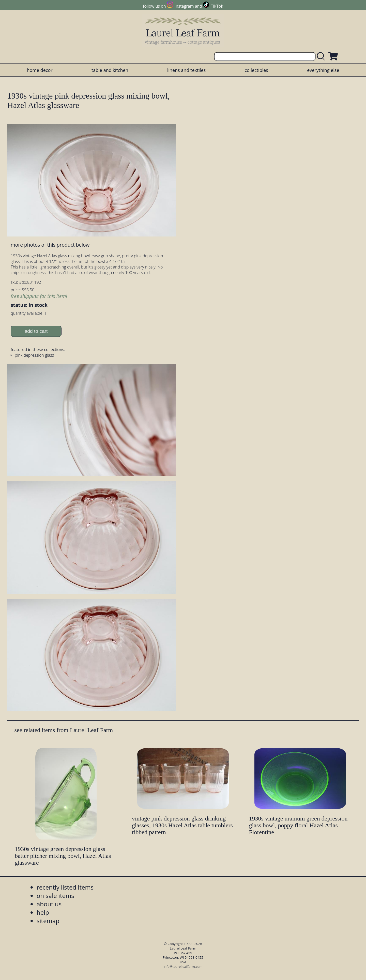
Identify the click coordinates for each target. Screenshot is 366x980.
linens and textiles (186, 70)
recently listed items (65, 887)
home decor (40, 70)
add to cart (36, 331)
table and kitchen (110, 70)
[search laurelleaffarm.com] (322, 57)
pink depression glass (34, 355)
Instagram (184, 6)
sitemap (48, 921)
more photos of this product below (50, 245)
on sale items (55, 896)
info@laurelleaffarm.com (183, 967)
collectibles (256, 70)
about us (49, 904)
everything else (323, 70)
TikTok (217, 6)
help (43, 912)
